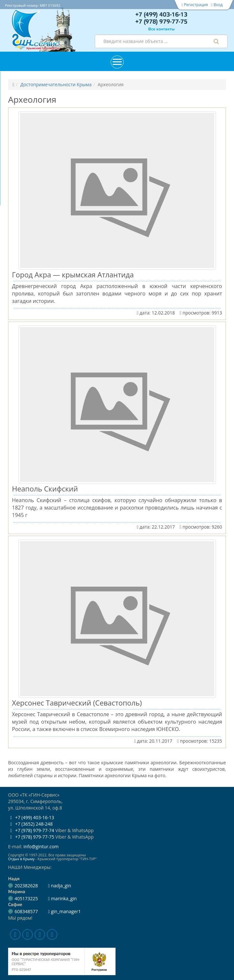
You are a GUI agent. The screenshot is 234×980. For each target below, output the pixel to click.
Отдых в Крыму (21, 859)
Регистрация (195, 5)
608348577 (26, 911)
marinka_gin (62, 898)
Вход (217, 5)
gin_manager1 (65, 911)
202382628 (26, 886)
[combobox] (161, 41)
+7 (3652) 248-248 (30, 824)
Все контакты (161, 29)
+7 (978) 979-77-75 (161, 22)
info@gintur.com (41, 846)
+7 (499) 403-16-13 (161, 15)
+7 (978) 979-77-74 (31, 830)
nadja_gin (60, 886)
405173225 (26, 898)
